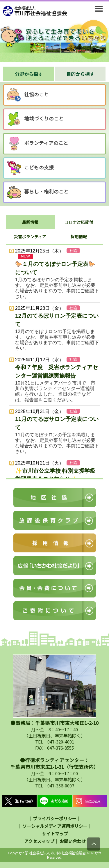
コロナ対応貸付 (79, 222)
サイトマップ (55, 834)
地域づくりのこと (35, 119)
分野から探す (29, 74)
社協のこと (28, 95)
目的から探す (80, 74)
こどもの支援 (30, 168)
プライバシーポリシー (55, 818)
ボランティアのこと (37, 144)
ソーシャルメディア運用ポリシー (55, 826)
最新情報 (30, 222)
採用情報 (79, 236)
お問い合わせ (73, 841)
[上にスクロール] (94, 844)
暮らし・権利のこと (38, 192)
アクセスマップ (39, 841)
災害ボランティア (30, 236)
